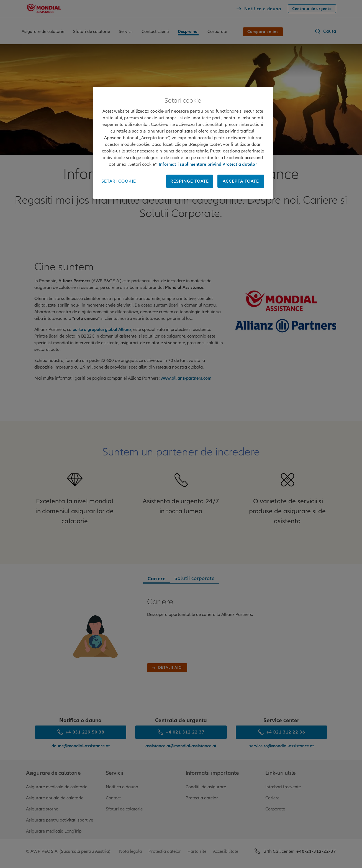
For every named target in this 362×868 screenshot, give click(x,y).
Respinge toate (190, 181)
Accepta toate (241, 181)
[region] (183, 143)
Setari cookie (119, 181)
